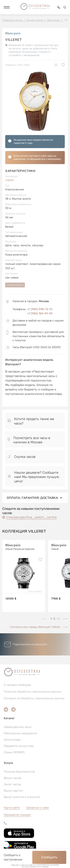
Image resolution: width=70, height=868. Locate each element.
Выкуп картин (13, 791)
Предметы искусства (19, 746)
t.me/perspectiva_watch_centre (32, 517)
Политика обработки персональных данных (33, 692)
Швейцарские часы (18, 727)
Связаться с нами (37, 808)
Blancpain (13, 33)
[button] (7, 7)
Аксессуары (12, 740)
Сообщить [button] (49, 857)
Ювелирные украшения (20, 733)
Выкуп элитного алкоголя (22, 797)
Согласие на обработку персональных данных (34, 698)
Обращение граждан (17, 815)
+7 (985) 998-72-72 (40, 309)
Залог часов (12, 784)
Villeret (9, 180)
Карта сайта (12, 808)
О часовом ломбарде (17, 685)
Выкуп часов (13, 778)
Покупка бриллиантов (19, 772)
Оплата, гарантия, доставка (35, 498)
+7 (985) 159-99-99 (40, 313)
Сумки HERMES (14, 752)
